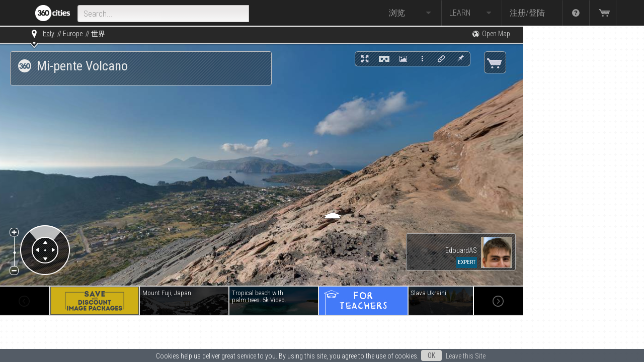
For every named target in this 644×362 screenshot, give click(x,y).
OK (431, 355)
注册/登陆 (527, 13)
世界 (98, 34)
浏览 (411, 13)
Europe (73, 34)
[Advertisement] (574, 177)
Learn (472, 13)
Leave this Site (466, 356)
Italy (49, 34)
